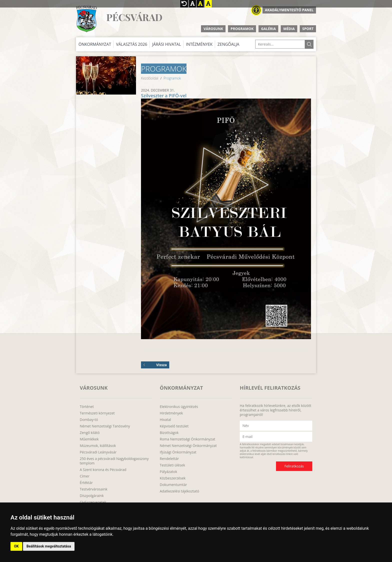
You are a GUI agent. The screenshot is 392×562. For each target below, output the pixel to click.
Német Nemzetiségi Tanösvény (105, 426)
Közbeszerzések (173, 478)
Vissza (155, 365)
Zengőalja (228, 44)
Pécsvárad (134, 17)
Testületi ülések (172, 465)
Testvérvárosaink (94, 489)
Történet (87, 407)
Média (289, 29)
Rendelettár (169, 459)
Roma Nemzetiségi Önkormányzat (187, 439)
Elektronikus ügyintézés (179, 407)
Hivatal (165, 420)
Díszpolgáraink (92, 496)
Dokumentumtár (173, 485)
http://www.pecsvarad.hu (86, 19)
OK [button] (16, 546)
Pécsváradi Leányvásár (98, 452)
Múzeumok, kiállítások (98, 446)
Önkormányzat (95, 44)
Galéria (268, 29)
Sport (308, 29)
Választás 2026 (132, 44)
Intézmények (199, 44)
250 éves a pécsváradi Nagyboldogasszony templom (114, 461)
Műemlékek (89, 439)
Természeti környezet (97, 413)
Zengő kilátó (90, 433)
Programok (242, 29)
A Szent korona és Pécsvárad (103, 470)
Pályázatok (168, 472)
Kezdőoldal (150, 78)
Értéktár (86, 483)
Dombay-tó (89, 420)
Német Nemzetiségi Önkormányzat (188, 446)
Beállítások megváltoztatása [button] (49, 546)
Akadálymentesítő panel (289, 10)
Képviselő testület (174, 426)
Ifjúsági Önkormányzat (178, 452)
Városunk (213, 29)
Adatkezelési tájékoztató (179, 491)
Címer (85, 476)
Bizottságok (169, 433)
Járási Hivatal (167, 44)
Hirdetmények (171, 413)
